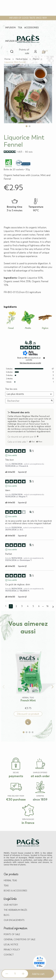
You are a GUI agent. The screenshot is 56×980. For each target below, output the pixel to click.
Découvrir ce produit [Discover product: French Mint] (28, 714)
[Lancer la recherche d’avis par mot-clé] (52, 401)
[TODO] (38, 436)
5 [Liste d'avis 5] (33, 606)
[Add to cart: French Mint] (28, 722)
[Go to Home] (7, 59)
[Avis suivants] (53, 606)
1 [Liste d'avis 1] (11, 606)
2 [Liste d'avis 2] (16, 606)
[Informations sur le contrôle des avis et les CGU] (44, 358)
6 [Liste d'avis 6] (39, 606)
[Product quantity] (15, 974)
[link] (35, 51)
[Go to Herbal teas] (22, 59)
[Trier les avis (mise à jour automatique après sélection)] (29, 394)
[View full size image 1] (28, 94)
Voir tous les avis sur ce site (30, 363)
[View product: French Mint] (28, 675)
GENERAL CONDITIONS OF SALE (20, 940)
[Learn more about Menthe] (28, 320)
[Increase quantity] (23, 974)
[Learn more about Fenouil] (11, 320)
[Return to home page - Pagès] (28, 39)
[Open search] (12, 52)
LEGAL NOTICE (11, 945)
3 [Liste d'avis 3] (22, 606)
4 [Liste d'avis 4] (28, 606)
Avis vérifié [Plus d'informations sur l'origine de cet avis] (12, 455)
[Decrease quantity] (7, 974)
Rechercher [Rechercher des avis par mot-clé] (28, 401)
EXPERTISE (40, 796)
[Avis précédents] (6, 606)
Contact (9, 955)
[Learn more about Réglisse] (45, 320)
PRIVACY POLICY (12, 950)
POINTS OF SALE (12, 934)
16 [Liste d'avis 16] (47, 606)
